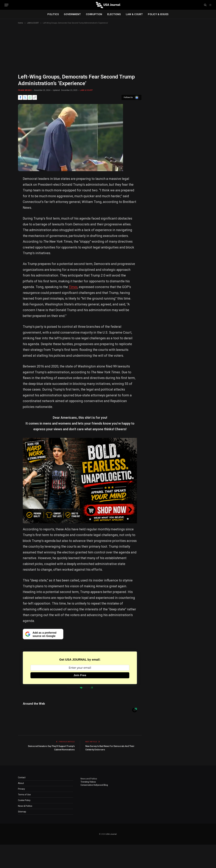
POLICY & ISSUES (158, 14)
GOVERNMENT (72, 14)
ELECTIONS (114, 14)
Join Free (80, 675)
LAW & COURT (134, 14)
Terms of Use (24, 795)
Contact (22, 777)
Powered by (80, 687)
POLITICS (53, 14)
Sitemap (22, 812)
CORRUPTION (94, 14)
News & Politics (25, 806)
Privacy (21, 789)
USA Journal (111, 834)
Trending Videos (88, 782)
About (21, 783)
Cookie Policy (24, 800)
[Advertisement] (108, 51)
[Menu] (6, 5)
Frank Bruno (25, 90)
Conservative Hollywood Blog (94, 785)
